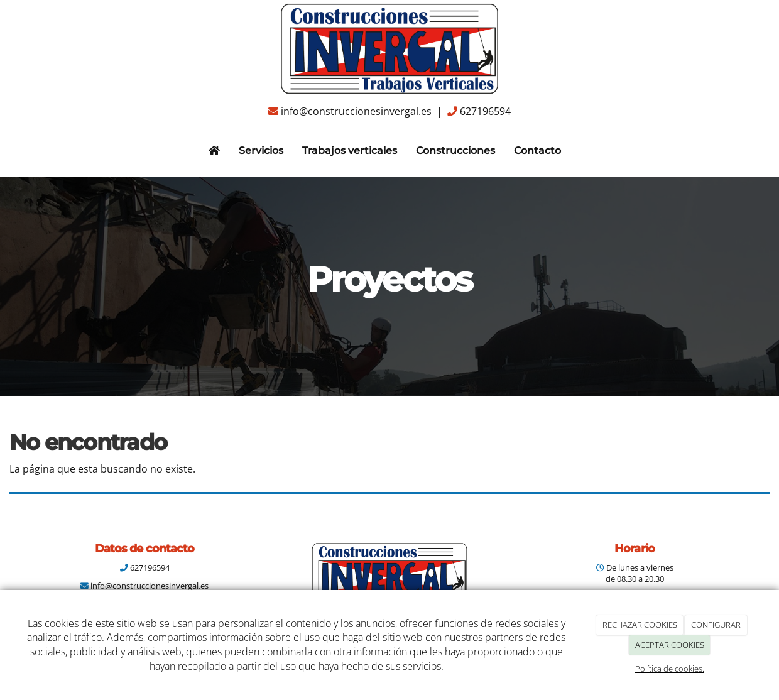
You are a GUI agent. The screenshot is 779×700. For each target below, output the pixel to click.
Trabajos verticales (350, 150)
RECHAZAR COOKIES (640, 625)
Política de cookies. (670, 669)
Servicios (261, 150)
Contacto (537, 150)
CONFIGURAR (716, 625)
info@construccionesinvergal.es (356, 111)
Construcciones (455, 150)
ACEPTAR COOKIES (670, 645)
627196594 (485, 111)
